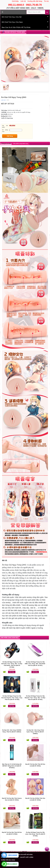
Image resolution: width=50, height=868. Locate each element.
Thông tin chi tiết (6, 143)
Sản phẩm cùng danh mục (21, 143)
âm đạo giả (30, 581)
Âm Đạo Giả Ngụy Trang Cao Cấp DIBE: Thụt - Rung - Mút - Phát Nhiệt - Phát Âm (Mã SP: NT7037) (35, 664)
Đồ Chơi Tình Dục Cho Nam (25, 22)
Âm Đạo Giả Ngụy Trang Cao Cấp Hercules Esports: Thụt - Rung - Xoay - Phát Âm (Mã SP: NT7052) (12, 698)
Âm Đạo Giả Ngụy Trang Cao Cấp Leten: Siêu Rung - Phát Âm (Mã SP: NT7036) (35, 834)
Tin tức (46, 1)
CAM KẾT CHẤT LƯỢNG (27, 857)
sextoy (39, 565)
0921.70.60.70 (34, 5)
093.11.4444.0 (16, 5)
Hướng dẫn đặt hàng (35, 1)
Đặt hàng (10, 136)
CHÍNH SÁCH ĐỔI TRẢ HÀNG (25, 855)
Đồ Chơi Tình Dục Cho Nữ (25, 17)
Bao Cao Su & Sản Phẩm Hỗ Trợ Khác (25, 27)
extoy (30, 597)
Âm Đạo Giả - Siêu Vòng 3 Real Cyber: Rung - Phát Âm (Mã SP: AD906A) (35, 732)
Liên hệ (23, 1)
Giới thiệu (15, 1)
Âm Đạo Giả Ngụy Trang (12, 565)
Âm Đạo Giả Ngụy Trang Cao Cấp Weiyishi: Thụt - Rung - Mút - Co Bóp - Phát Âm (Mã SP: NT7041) (35, 698)
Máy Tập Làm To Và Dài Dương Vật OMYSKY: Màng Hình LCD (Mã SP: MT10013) (12, 766)
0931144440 (13, 855)
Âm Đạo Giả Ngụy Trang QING (15, 32)
